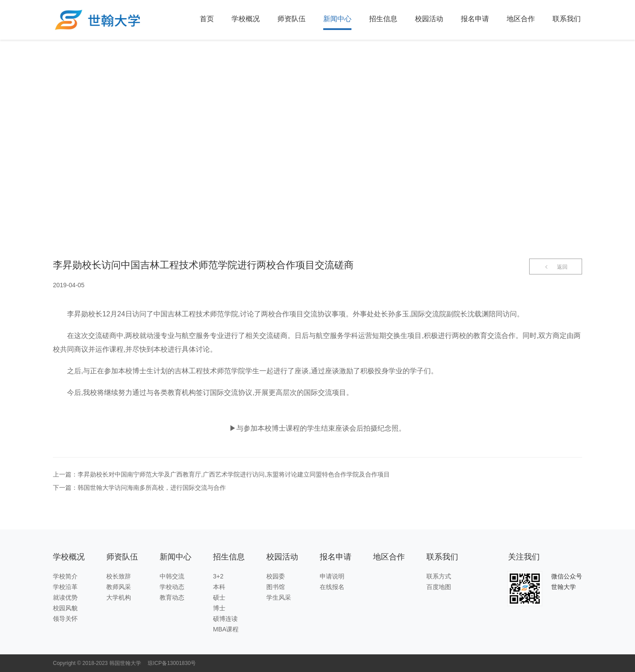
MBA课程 (226, 629)
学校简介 (65, 576)
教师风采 (119, 587)
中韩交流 (172, 576)
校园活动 (429, 19)
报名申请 (475, 19)
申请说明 (332, 576)
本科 (219, 587)
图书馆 (276, 587)
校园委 (276, 576)
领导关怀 (65, 619)
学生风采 (279, 597)
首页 (207, 19)
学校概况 (246, 19)
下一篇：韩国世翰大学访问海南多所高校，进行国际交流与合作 (139, 488)
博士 (219, 608)
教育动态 (172, 597)
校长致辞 (119, 576)
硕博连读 (225, 619)
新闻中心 (337, 19)
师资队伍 (291, 19)
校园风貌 (65, 608)
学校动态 (172, 587)
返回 (556, 267)
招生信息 (383, 19)
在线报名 (332, 587)
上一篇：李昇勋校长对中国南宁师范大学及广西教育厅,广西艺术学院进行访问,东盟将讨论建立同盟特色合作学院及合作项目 (221, 474)
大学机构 (119, 597)
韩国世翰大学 (125, 663)
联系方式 (439, 576)
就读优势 (65, 597)
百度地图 (439, 587)
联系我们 (567, 19)
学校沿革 (65, 587)
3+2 (218, 576)
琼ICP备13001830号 (172, 663)
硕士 (219, 597)
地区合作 (521, 19)
